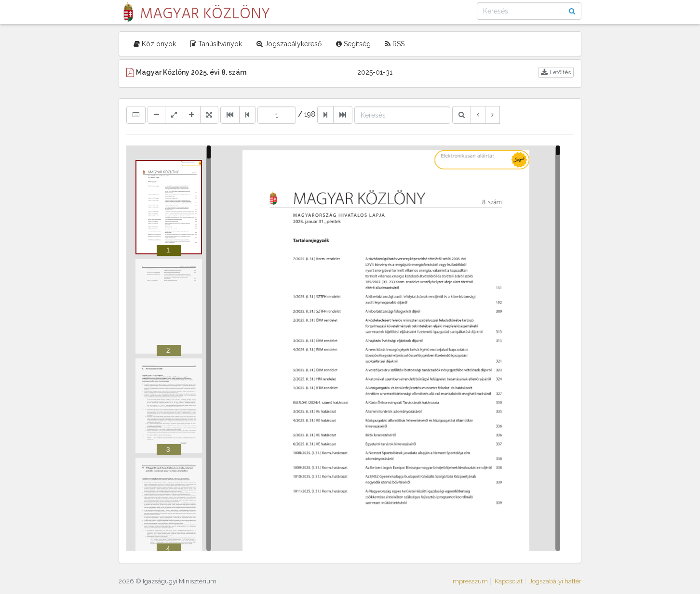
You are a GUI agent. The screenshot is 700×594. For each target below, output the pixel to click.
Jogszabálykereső (289, 44)
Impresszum (470, 581)
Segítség (353, 44)
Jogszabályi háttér (555, 581)
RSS (395, 44)
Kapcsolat (509, 581)
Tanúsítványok (216, 44)
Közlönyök (155, 44)
